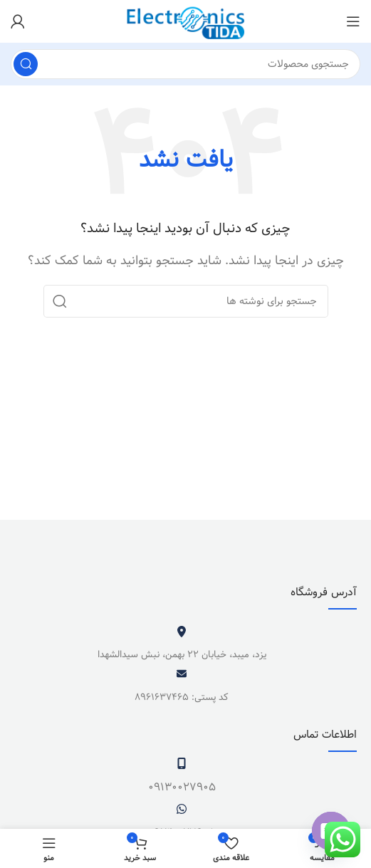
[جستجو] (185, 64)
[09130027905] (182, 763)
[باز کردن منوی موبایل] (353, 21)
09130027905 (182, 787)
